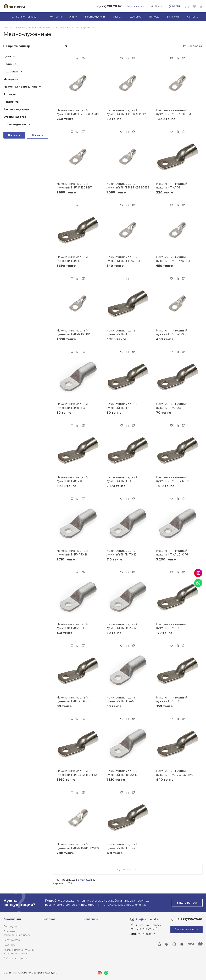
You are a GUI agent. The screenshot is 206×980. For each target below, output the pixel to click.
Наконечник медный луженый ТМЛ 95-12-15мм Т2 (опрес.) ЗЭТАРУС (77, 775)
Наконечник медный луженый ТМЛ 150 (122, 479)
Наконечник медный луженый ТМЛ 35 (172, 699)
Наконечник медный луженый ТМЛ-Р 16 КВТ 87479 (78, 846)
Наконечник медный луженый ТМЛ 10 (172, 626)
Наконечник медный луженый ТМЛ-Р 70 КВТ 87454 (173, 261)
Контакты (91, 919)
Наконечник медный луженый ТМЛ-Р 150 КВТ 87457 (74, 188)
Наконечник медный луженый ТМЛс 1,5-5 (72, 406)
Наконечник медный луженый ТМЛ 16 (172, 186)
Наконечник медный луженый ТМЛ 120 (72, 259)
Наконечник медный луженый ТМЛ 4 (122, 406)
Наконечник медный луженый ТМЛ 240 (72, 479)
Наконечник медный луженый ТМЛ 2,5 (172, 406)
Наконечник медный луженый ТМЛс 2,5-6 (122, 626)
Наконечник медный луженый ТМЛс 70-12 (122, 553)
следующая (85, 880)
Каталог (49, 919)
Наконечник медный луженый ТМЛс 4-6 (122, 699)
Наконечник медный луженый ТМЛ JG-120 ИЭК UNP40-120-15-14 (175, 481)
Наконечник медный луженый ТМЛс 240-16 (172, 553)
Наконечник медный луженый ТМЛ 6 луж (122, 846)
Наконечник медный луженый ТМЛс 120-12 (122, 773)
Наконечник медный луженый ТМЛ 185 (122, 332)
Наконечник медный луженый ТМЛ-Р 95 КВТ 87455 (128, 186)
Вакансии (9, 945)
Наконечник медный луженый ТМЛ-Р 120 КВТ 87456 (174, 114)
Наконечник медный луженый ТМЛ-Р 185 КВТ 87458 (74, 334)
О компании (12, 919)
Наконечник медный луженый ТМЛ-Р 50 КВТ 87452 (173, 334)
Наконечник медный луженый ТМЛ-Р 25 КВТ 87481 (78, 112)
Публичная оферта (15, 959)
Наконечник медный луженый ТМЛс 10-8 (72, 626)
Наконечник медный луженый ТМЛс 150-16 (72, 553)
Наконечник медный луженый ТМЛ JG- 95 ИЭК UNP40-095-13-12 (174, 775)
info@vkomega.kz (147, 919)
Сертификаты (12, 940)
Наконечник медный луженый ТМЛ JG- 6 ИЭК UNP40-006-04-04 (74, 701)
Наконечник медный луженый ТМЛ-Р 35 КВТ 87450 (123, 261)
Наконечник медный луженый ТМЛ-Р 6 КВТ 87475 (127, 112)
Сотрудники (11, 926)
